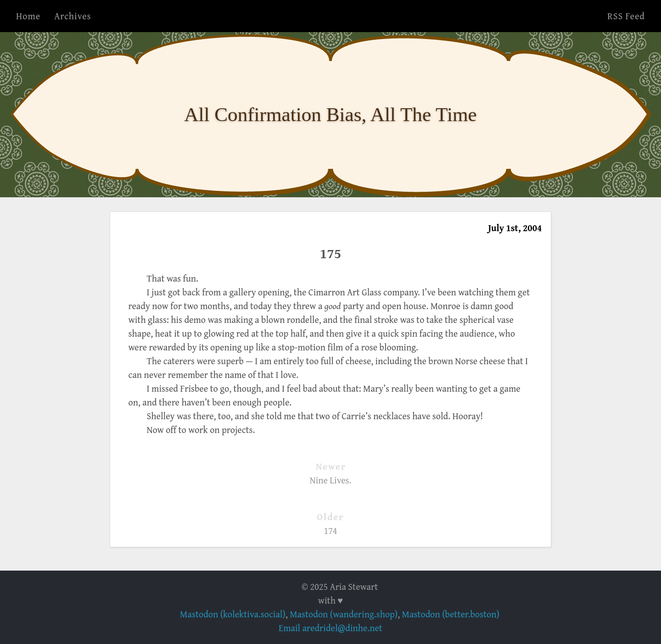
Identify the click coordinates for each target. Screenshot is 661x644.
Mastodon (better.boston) (451, 614)
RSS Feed (626, 16)
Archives (73, 16)
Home (28, 16)
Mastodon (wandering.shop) (344, 614)
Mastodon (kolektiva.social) (233, 614)
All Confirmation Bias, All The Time (330, 114)
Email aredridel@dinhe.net (330, 628)
